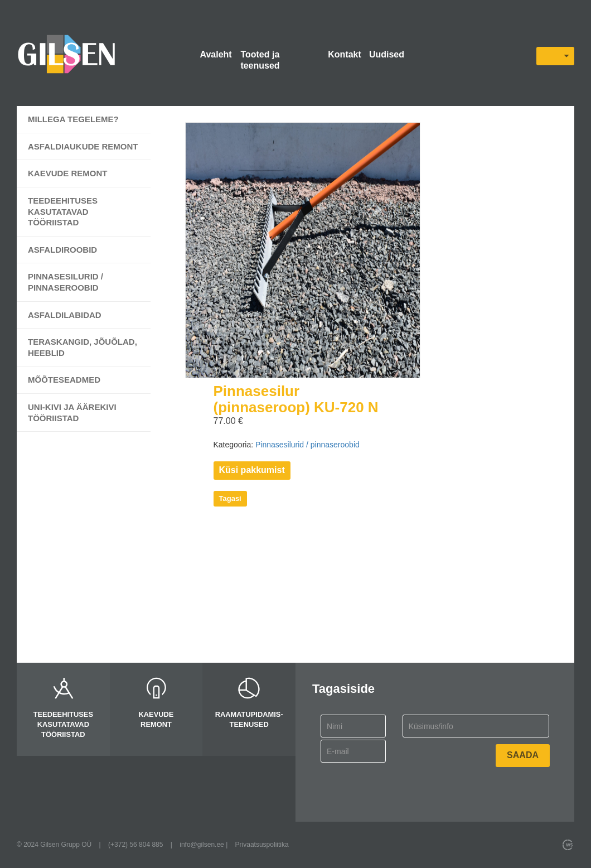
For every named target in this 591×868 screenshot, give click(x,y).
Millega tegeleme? (73, 119)
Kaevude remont (68, 173)
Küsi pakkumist (252, 470)
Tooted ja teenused (260, 60)
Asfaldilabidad (65, 315)
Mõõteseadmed (64, 380)
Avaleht (215, 54)
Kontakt (345, 54)
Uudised (387, 54)
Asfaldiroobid (62, 250)
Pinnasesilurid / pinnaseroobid (66, 282)
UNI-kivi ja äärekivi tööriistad (72, 413)
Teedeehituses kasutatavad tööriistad (63, 211)
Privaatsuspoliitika (262, 845)
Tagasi (230, 498)
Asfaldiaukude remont (83, 146)
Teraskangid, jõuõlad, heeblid (83, 347)
